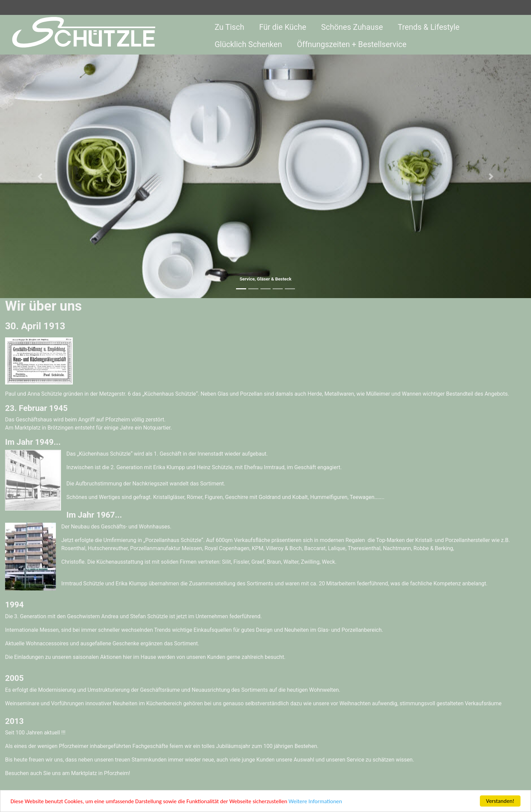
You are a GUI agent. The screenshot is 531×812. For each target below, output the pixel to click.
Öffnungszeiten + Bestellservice (352, 45)
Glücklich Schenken (248, 45)
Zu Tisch (230, 27)
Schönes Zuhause (352, 27)
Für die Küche (283, 27)
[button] (40, 176)
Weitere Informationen (315, 802)
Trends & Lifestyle (429, 27)
